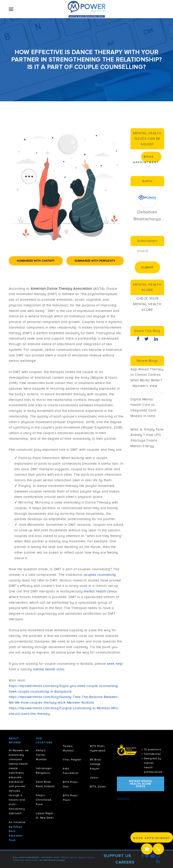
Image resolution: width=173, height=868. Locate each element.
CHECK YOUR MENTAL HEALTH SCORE (147, 304)
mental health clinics (100, 591)
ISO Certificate (48, 860)
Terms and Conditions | (26, 860)
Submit (147, 267)
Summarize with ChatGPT (36, 261)
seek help (115, 664)
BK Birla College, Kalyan (96, 764)
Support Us (117, 856)
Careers (125, 862)
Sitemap (61, 860)
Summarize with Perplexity (95, 261)
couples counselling (100, 575)
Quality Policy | (87, 858)
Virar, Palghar (72, 760)
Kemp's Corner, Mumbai (41, 755)
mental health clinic (49, 669)
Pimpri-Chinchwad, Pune (44, 800)
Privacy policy (69, 858)
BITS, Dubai (98, 787)
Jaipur (94, 778)
